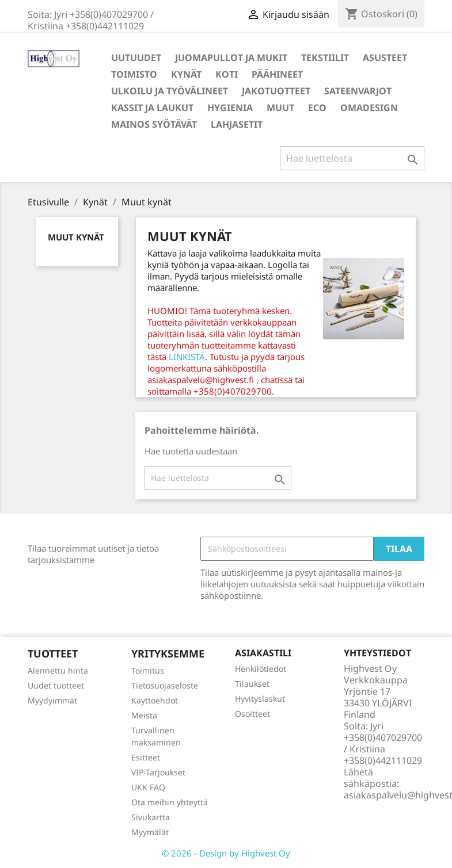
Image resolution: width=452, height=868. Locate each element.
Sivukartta (151, 817)
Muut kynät (76, 237)
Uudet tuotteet (56, 685)
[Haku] (352, 158)
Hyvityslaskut (260, 699)
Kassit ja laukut (152, 108)
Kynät (186, 74)
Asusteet (385, 58)
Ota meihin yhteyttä (170, 802)
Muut (280, 108)
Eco (317, 108)
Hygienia (230, 108)
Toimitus (148, 670)
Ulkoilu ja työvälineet (170, 91)
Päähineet (277, 74)
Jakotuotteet (276, 91)
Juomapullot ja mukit (231, 58)
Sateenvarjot (358, 91)
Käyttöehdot (155, 700)
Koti (227, 74)
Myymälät (150, 832)
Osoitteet (252, 714)
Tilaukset (252, 684)
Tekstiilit (325, 58)
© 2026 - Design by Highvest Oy (226, 853)
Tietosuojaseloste (165, 685)
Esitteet (146, 757)
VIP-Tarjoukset (158, 772)
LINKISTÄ (187, 357)
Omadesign (369, 108)
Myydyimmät (52, 700)
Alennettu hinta (58, 670)
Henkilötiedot (261, 669)
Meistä (144, 715)
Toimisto (134, 74)
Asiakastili (263, 653)
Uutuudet (136, 58)
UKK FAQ (148, 787)
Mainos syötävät (154, 124)
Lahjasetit (237, 124)
